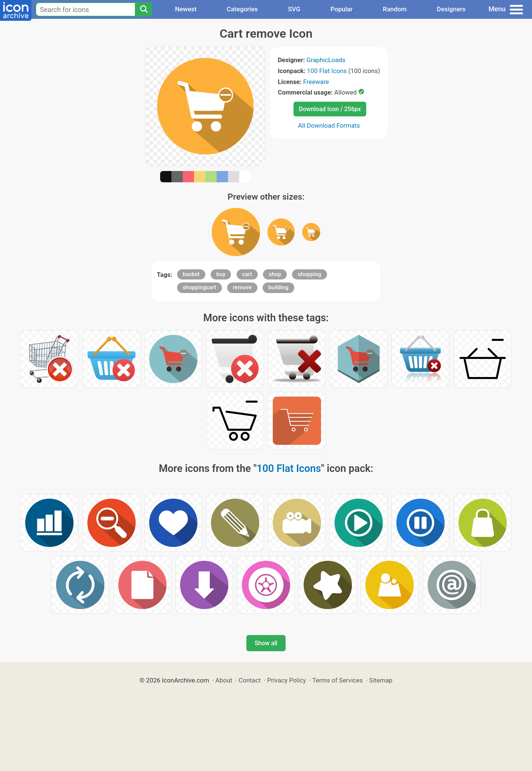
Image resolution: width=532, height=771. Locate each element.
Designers (451, 9)
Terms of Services (338, 680)
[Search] (144, 9)
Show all (266, 643)
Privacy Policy (287, 680)
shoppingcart (199, 287)
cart (247, 274)
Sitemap (381, 680)
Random (395, 9)
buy (221, 274)
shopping (309, 274)
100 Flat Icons (327, 71)
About (224, 680)
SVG (294, 9)
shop (275, 274)
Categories (242, 9)
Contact (250, 680)
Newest (186, 9)
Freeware (316, 82)
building (278, 287)
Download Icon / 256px (330, 109)
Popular (342, 9)
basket (191, 274)
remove (242, 287)
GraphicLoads (326, 60)
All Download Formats (329, 125)
